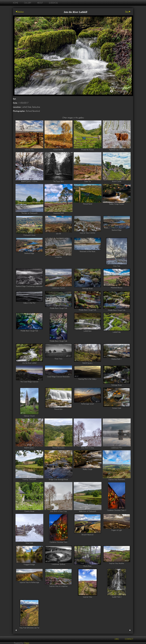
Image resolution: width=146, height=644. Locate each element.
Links (117, 639)
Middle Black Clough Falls (58, 308)
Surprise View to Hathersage (29, 582)
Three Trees (58, 359)
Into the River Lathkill (29, 363)
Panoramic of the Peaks (88, 251)
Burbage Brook (88, 289)
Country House (29, 511)
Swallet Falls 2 (117, 597)
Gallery (28, 3)
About (40, 3)
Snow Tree (117, 266)
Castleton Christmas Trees (58, 542)
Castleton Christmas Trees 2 (117, 510)
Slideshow (53, 3)
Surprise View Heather (117, 563)
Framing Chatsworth (29, 479)
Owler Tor (88, 181)
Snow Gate (29, 543)
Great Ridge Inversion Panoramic (58, 377)
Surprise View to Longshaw (58, 586)
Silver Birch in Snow (88, 448)
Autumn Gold (117, 408)
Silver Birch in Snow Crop (58, 511)
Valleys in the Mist (29, 303)
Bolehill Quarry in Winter (29, 181)
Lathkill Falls (117, 332)
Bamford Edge (117, 230)
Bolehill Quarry (88, 363)
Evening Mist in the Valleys (88, 379)
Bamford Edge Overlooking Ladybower (29, 286)
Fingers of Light (117, 530)
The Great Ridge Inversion (29, 382)
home (16, 3)
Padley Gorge (88, 469)
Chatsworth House (29, 235)
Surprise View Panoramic (117, 479)
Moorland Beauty (117, 288)
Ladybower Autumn (58, 288)
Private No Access (88, 150)
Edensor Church (29, 416)
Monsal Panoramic (58, 448)
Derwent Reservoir (88, 535)
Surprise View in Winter (88, 233)
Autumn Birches (58, 150)
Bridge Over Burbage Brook (58, 479)
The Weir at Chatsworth (29, 213)
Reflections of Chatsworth (88, 511)
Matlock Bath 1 (117, 359)
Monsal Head (88, 204)
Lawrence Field (58, 213)
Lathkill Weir (88, 331)
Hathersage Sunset (88, 404)
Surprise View (29, 150)
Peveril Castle (117, 181)
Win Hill (58, 234)
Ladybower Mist (117, 448)
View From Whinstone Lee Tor (29, 628)
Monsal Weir (58, 409)
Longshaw (58, 257)
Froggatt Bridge (29, 564)
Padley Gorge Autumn (117, 204)
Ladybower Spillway (58, 564)
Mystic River (88, 566)
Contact (129, 639)
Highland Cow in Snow (117, 150)
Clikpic (27, 643)
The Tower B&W (58, 181)
